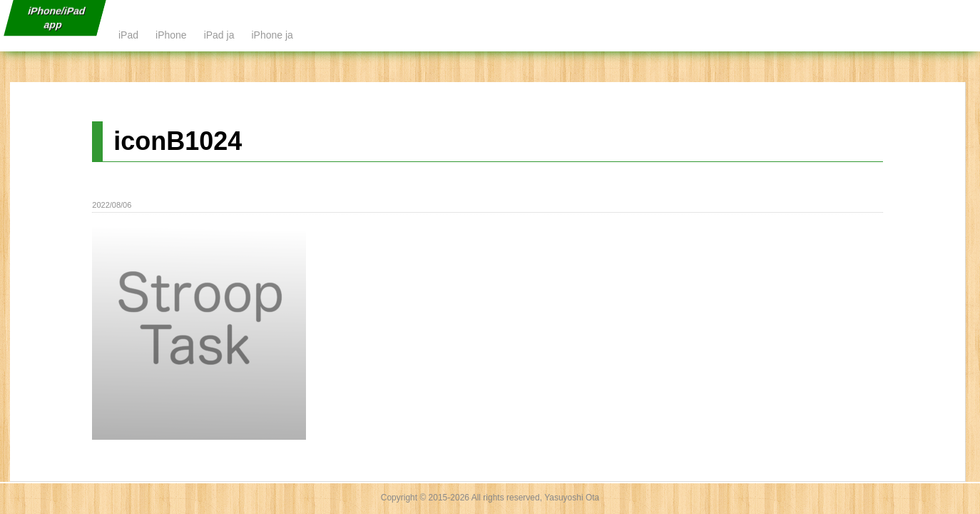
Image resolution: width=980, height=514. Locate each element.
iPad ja (219, 35)
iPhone (171, 35)
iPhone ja (272, 35)
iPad (128, 35)
